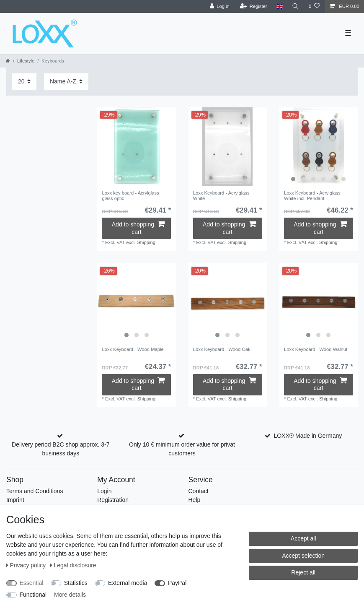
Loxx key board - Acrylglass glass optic (130, 195)
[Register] (254, 6)
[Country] (279, 6)
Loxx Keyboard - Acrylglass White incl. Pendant (312, 195)
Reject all (303, 572)
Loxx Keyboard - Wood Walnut (316, 349)
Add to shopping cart (138, 228)
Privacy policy (27, 565)
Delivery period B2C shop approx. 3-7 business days (61, 449)
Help (195, 500)
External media (128, 583)
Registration (113, 500)
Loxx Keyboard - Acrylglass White (221, 195)
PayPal (177, 583)
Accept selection (303, 556)
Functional (33, 595)
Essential (32, 583)
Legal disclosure (73, 565)
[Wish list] (314, 6)
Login (104, 491)
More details (70, 595)
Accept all (303, 538)
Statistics (76, 583)
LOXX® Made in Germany (308, 436)
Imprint (15, 500)
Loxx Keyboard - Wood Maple (133, 349)
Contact (199, 491)
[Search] (296, 6)
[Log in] (219, 6)
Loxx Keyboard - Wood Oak (222, 349)
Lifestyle (26, 61)
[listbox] (319, 147)
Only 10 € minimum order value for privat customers (182, 449)
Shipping (146, 242)
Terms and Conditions (35, 491)
